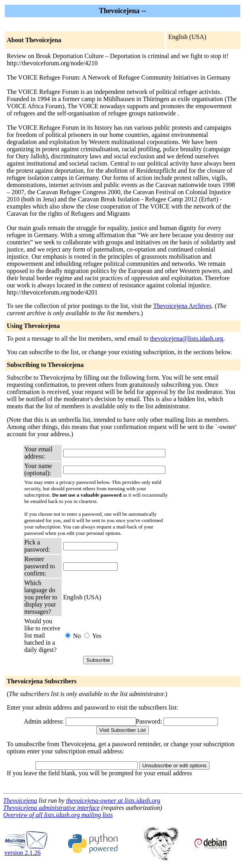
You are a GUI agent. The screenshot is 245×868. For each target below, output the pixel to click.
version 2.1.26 (26, 850)
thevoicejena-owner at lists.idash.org (113, 801)
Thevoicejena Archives (182, 306)
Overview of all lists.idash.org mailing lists (58, 815)
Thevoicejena (20, 801)
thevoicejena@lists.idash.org (187, 338)
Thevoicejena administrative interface (52, 808)
